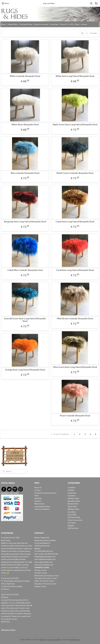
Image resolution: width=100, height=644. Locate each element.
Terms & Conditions (42, 509)
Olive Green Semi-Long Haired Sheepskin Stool (75, 367)
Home (3, 24)
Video (37, 496)
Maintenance (39, 504)
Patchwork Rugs (26, 24)
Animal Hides (13, 24)
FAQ (71, 24)
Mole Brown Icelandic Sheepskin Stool (75, 318)
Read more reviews (8, 630)
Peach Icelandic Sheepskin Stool (75, 416)
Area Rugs (54, 24)
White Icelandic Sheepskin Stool (25, 76)
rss (46, 640)
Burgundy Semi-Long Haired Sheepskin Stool (25, 222)
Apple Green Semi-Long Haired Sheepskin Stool (75, 124)
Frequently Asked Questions (45, 493)
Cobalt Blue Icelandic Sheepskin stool (25, 270)
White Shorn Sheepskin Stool (25, 124)
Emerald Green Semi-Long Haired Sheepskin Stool (25, 320)
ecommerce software (55, 640)
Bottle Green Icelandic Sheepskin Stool (75, 173)
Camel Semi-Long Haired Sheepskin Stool (75, 222)
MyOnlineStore (75, 640)
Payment (38, 501)
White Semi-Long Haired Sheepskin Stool (75, 76)
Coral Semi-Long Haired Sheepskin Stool (75, 270)
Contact (84, 24)
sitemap (42, 640)
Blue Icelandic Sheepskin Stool (25, 173)
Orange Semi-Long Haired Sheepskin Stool (25, 370)
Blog (77, 24)
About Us (64, 24)
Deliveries (38, 498)
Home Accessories (41, 24)
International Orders (42, 506)
